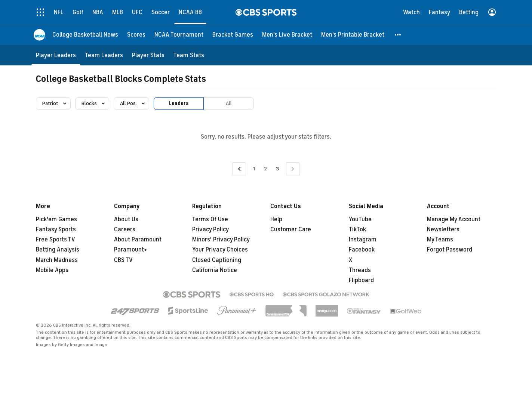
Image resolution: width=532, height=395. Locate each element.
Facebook (362, 250)
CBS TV (123, 260)
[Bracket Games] (233, 35)
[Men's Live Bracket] (287, 35)
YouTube (360, 219)
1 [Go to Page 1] (254, 169)
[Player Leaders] (56, 55)
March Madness (57, 260)
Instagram (363, 240)
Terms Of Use (210, 219)
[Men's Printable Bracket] (353, 35)
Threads (360, 270)
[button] (398, 35)
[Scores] (136, 35)
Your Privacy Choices (220, 250)
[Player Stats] (148, 55)
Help (276, 219)
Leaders (179, 103)
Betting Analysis (58, 250)
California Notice (215, 270)
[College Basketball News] (85, 35)
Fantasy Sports (56, 229)
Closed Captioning (217, 260)
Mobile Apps (52, 270)
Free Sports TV (56, 240)
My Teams (440, 240)
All (229, 103)
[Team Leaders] (104, 55)
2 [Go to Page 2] (265, 169)
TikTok (357, 229)
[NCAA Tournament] (179, 35)
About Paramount (138, 240)
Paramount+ (131, 250)
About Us (126, 219)
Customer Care (291, 229)
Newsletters (443, 229)
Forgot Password (450, 250)
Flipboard (361, 280)
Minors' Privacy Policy (221, 240)
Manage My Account (454, 219)
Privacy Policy (210, 229)
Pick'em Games (56, 219)
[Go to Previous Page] (239, 169)
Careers (125, 229)
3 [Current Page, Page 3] (277, 169)
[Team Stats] (189, 55)
